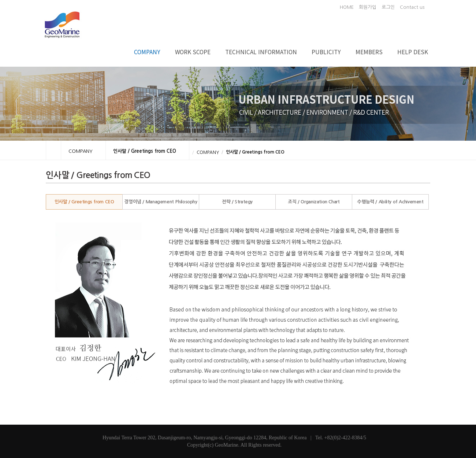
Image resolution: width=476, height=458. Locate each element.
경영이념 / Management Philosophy (161, 202)
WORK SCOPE (193, 52)
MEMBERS (369, 52)
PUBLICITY (326, 52)
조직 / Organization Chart (314, 202)
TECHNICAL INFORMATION (261, 52)
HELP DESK (413, 52)
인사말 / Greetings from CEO (84, 202)
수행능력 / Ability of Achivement (390, 202)
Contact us (412, 7)
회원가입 (368, 7)
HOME (347, 7)
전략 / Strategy (237, 202)
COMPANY (147, 52)
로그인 (388, 7)
